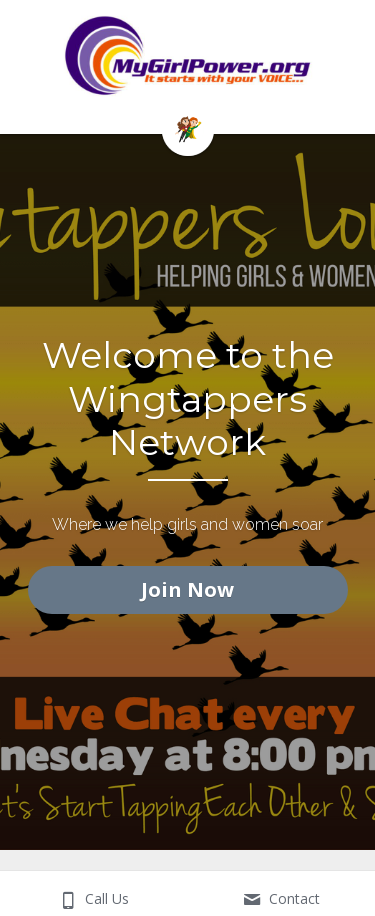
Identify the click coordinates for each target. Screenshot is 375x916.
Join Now (187, 589)
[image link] (188, 127)
